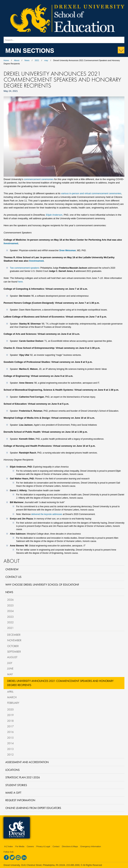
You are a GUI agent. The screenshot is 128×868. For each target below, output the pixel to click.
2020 (10, 709)
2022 (10, 622)
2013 (10, 749)
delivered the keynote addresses (47, 514)
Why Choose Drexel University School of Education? (42, 584)
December (14, 635)
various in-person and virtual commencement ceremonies (91, 193)
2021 (37, 60)
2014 (10, 743)
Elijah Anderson (54, 215)
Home (6, 60)
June (10, 668)
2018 (10, 721)
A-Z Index (9, 846)
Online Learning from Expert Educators (33, 808)
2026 (10, 600)
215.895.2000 (73, 865)
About (17, 60)
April (10, 692)
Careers (30, 846)
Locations (12, 770)
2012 (10, 754)
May (10, 674)
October (13, 646)
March (12, 697)
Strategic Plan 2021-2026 (23, 777)
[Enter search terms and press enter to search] (64, 40)
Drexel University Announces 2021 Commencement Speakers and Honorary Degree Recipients (60, 683)
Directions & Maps (70, 846)
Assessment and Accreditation (27, 762)
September (14, 651)
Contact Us (13, 577)
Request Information (20, 800)
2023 (10, 617)
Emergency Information (91, 846)
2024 (10, 611)
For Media (20, 846)
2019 (10, 715)
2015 (10, 738)
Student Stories (16, 785)
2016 (10, 732)
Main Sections (30, 50)
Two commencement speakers (25, 268)
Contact (56, 846)
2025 (10, 605)
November (14, 640)
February (13, 703)
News (27, 60)
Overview (12, 569)
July (10, 663)
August (12, 657)
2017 (10, 726)
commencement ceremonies (39, 179)
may (46, 60)
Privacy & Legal (43, 846)
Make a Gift (13, 793)
